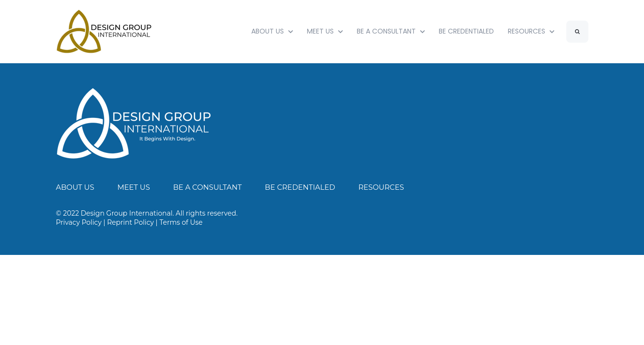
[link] (134, 123)
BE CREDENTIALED (466, 31)
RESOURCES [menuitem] (381, 187)
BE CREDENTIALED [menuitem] (300, 187)
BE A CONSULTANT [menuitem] (207, 187)
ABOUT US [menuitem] (75, 187)
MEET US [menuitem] (134, 187)
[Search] (577, 32)
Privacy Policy (79, 222)
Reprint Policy (130, 222)
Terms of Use (181, 222)
